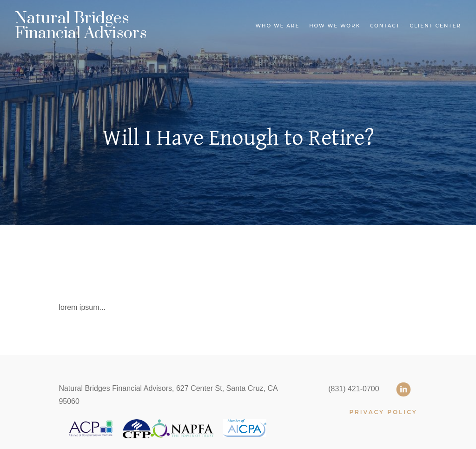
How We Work (335, 26)
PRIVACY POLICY (383, 412)
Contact (385, 26)
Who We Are (277, 26)
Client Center (435, 26)
